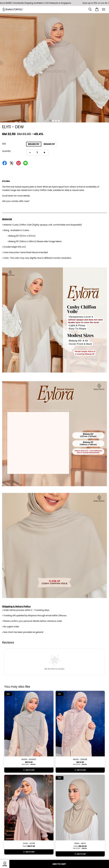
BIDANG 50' (34, 144)
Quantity (6, 151)
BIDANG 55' (49, 144)
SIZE (4, 144)
